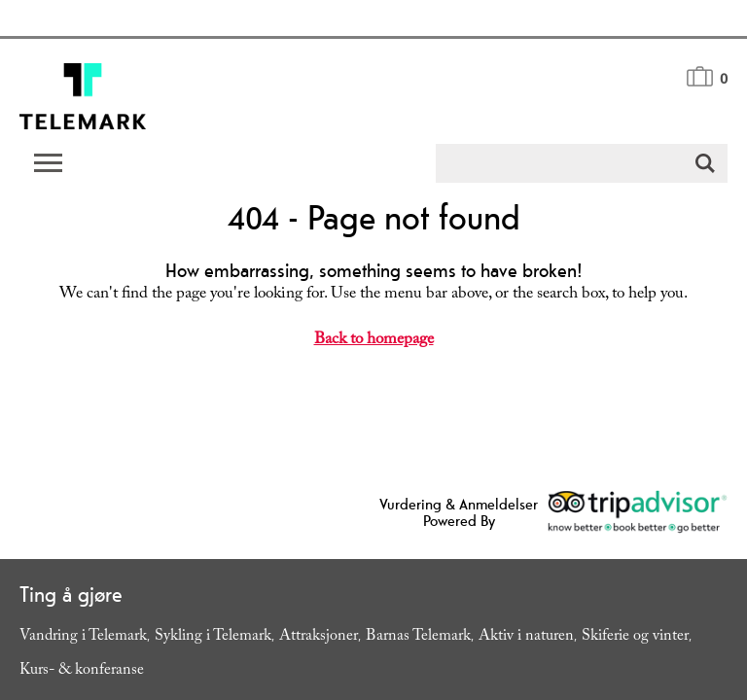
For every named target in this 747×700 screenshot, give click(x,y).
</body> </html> (373, 350)
